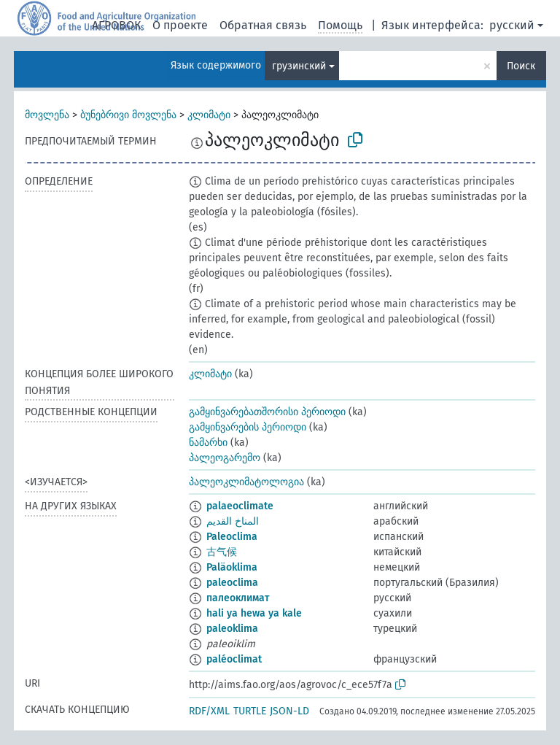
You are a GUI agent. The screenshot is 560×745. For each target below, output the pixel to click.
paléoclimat (234, 659)
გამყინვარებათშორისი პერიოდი (267, 412)
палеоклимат (238, 598)
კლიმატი (209, 115)
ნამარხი (208, 443)
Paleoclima (232, 537)
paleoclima (232, 583)
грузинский (299, 66)
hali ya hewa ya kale (254, 613)
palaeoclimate (240, 506)
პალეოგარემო (225, 458)
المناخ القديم (233, 521)
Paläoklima (232, 567)
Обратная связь (263, 25)
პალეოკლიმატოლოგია (246, 482)
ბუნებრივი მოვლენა (128, 115)
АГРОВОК (116, 25)
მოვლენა (47, 115)
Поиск (521, 66)
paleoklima (232, 629)
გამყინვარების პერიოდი (248, 427)
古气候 (222, 552)
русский (512, 25)
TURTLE (250, 711)
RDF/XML (209, 711)
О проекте (180, 25)
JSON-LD (289, 711)
